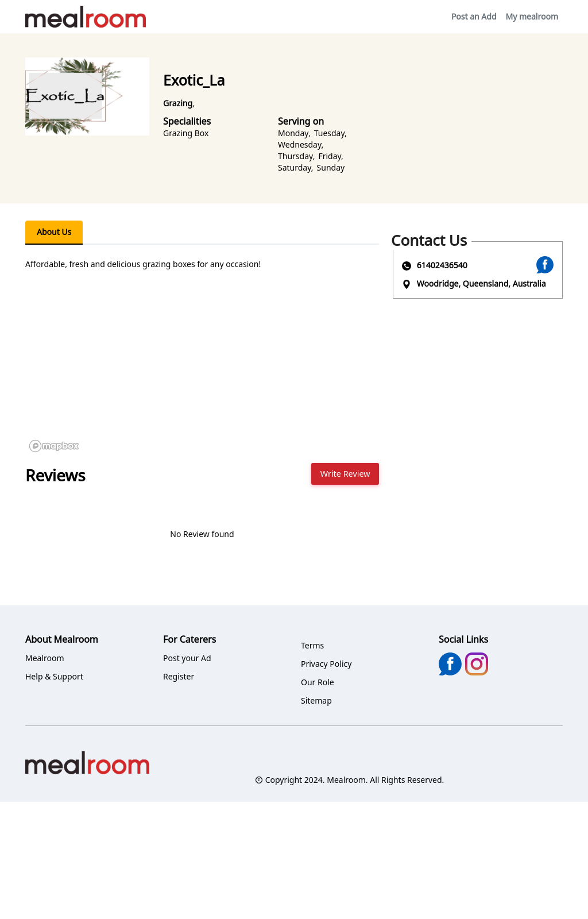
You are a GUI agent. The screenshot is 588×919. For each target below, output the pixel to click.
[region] (202, 370)
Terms (312, 645)
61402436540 (442, 265)
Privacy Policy (326, 664)
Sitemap (316, 700)
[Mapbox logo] (54, 446)
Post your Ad (187, 658)
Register (179, 676)
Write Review (345, 474)
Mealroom (45, 658)
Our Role (318, 682)
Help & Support (54, 676)
